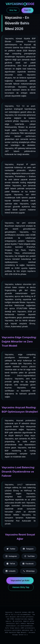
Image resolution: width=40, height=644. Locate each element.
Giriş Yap (13, 10)
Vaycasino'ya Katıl (20, 580)
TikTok (11, 564)
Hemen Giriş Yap (21, 587)
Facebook (28, 564)
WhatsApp (29, 571)
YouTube (29, 556)
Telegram (28, 549)
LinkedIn (11, 571)
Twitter (11, 549)
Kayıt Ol (27, 10)
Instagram (11, 556)
